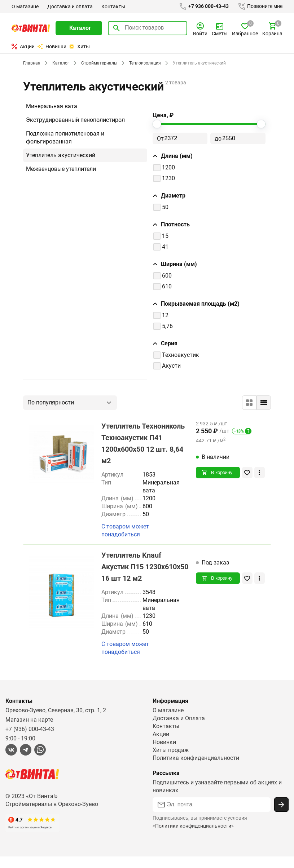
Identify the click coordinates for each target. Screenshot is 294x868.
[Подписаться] (281, 816)
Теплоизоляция (143, 63)
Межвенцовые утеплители (62, 169)
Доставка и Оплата (179, 730)
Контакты (113, 6)
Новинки (52, 46)
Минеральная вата (51, 106)
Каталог (60, 63)
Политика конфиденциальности (196, 769)
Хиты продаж (171, 761)
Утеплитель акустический (61, 155)
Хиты (79, 46)
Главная (31, 63)
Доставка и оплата (70, 6)
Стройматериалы (98, 63)
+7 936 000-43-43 (202, 6)
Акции (23, 46)
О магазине (25, 6)
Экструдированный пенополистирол (76, 120)
